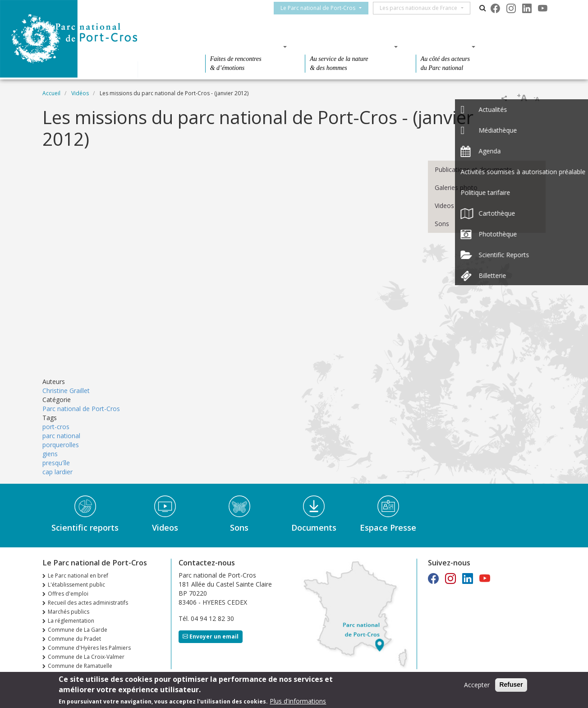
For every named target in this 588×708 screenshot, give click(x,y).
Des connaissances (348, 46)
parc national (61, 436)
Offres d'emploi (68, 594)
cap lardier (57, 472)
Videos (444, 206)
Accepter (477, 685)
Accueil (51, 93)
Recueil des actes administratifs (88, 603)
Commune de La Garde (78, 630)
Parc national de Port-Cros (81, 409)
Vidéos (80, 93)
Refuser (511, 685)
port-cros (56, 427)
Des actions (443, 46)
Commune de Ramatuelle (80, 666)
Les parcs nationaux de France (424, 8)
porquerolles (61, 445)
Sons (442, 224)
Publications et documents (473, 169)
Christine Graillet (66, 391)
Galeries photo (456, 187)
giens (50, 454)
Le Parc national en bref (78, 576)
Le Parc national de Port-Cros (323, 8)
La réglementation (71, 621)
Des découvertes (243, 46)
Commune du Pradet (74, 639)
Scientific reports (85, 528)
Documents (314, 528)
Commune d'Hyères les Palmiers (89, 648)
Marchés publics (69, 612)
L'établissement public (76, 585)
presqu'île (56, 463)
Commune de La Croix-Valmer (86, 657)
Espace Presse (388, 528)
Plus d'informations (298, 701)
